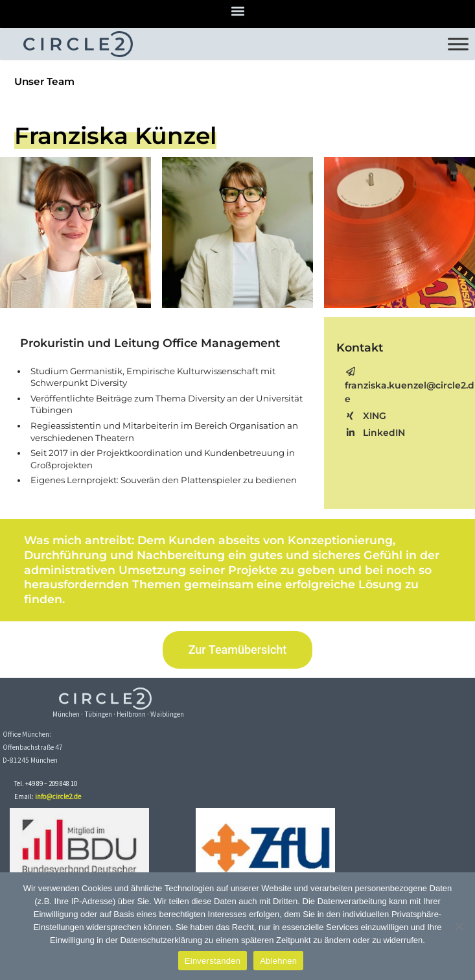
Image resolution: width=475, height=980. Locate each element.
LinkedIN (375, 433)
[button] (237, 11)
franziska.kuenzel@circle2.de (410, 386)
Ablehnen (278, 961)
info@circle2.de (58, 796)
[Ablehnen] (459, 926)
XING (365, 416)
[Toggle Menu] (458, 44)
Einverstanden (213, 961)
